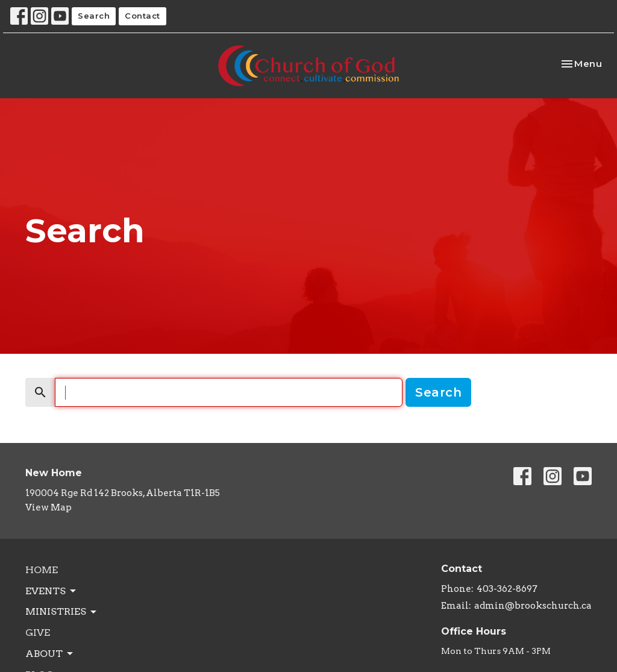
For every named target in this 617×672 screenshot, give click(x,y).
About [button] (50, 654)
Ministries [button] (62, 612)
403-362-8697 (507, 589)
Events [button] (52, 591)
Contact (143, 16)
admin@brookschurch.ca (533, 606)
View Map (49, 507)
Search (94, 16)
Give (38, 633)
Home (42, 570)
